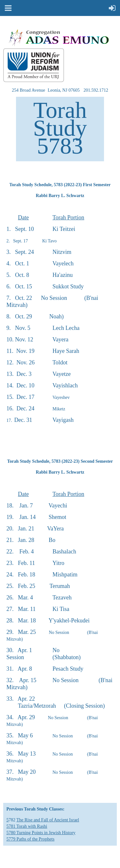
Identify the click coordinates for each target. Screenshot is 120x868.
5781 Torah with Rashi (27, 826)
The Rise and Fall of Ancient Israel (48, 820)
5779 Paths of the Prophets (30, 839)
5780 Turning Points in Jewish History (41, 833)
